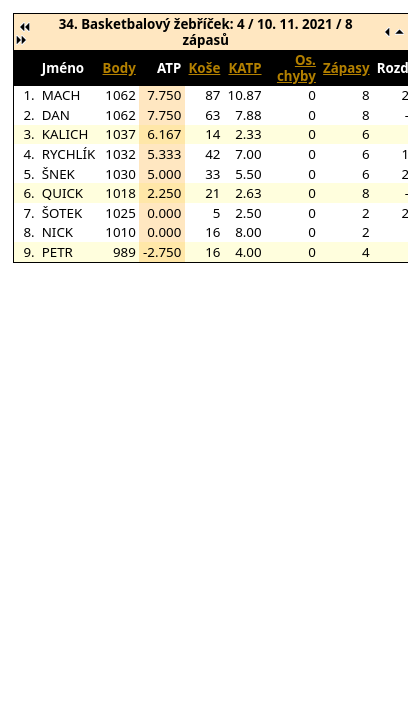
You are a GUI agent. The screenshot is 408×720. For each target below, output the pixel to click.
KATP (244, 68)
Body (119, 68)
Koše (205, 68)
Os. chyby (296, 68)
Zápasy (346, 68)
